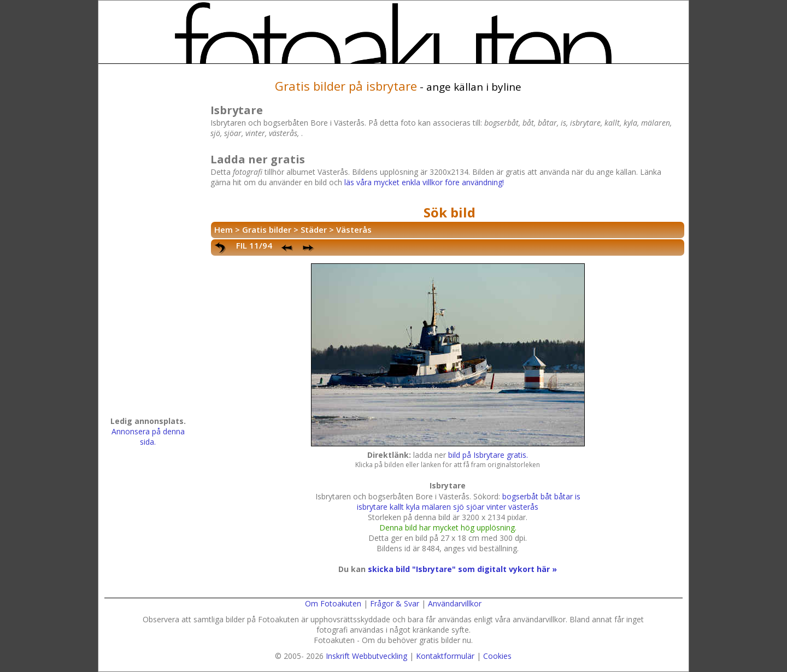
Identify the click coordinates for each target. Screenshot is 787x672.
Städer (314, 229)
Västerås (354, 229)
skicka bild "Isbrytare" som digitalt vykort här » (462, 569)
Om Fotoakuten (333, 603)
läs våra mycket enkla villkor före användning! (424, 182)
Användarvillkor (455, 603)
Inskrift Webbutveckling (366, 656)
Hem (224, 229)
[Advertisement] (148, 244)
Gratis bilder (267, 229)
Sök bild (450, 212)
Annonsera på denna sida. (148, 437)
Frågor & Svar (395, 603)
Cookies (497, 656)
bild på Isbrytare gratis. (488, 455)
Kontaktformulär (445, 656)
